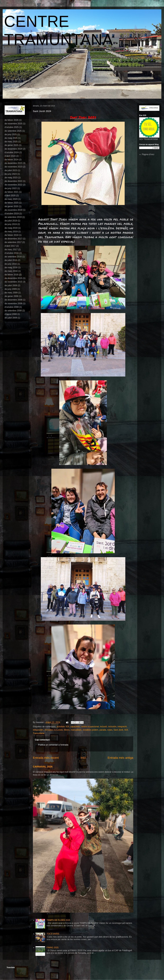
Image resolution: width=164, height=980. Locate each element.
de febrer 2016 (11, 275)
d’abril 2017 (10, 246)
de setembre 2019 (13, 217)
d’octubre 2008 (12, 307)
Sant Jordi (118, 730)
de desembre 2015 (13, 278)
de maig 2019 (11, 228)
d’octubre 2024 (12, 152)
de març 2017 (11, 249)
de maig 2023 (11, 178)
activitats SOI (63, 727)
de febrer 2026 (11, 120)
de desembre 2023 (13, 163)
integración (38, 730)
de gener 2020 (11, 206)
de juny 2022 (11, 188)
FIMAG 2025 (52, 948)
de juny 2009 (11, 289)
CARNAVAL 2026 (43, 767)
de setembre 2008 (13, 311)
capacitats (75, 727)
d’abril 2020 (10, 196)
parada (103, 730)
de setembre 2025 (13, 131)
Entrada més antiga (120, 758)
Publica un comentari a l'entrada (53, 745)
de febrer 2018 (11, 235)
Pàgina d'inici (148, 154)
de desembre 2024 (13, 149)
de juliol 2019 (11, 221)
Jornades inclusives (54, 730)
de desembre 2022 (13, 181)
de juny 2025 (11, 134)
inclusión (112, 727)
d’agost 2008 (11, 314)
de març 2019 (11, 232)
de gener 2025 (11, 145)
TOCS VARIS (53, 934)
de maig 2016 (11, 267)
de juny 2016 (11, 264)
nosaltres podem (90, 730)
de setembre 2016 (13, 257)
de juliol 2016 (11, 260)
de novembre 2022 (13, 185)
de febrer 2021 (11, 192)
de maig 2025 (11, 138)
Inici (83, 758)
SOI (126, 730)
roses (110, 730)
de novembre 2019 (13, 210)
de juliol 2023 (11, 170)
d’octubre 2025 (12, 127)
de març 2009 (11, 293)
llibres (67, 730)
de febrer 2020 (11, 203)
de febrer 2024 (11, 160)
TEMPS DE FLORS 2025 (58, 920)
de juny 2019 (11, 224)
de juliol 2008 (11, 318)
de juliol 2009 (11, 285)
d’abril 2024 (10, 156)
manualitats (76, 730)
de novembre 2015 (13, 282)
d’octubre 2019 (12, 214)
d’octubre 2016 (12, 253)
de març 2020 (11, 199)
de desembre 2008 (13, 300)
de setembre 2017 (13, 242)
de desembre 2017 (13, 239)
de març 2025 (11, 142)
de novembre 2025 (13, 124)
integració (122, 727)
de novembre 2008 (13, 303)
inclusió (103, 727)
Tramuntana (39, 733)
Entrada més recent (46, 758)
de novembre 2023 (13, 167)
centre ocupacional (90, 727)
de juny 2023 (11, 174)
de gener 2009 (11, 296)
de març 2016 (11, 271)
